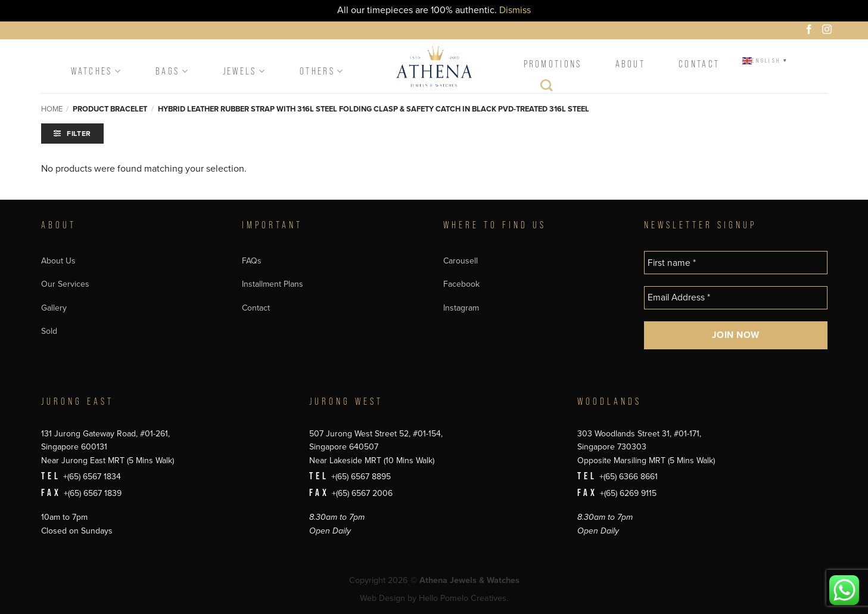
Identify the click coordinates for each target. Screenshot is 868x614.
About (631, 64)
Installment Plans (273, 284)
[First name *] (736, 263)
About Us (58, 261)
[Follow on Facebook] (811, 31)
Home (52, 109)
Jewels (245, 71)
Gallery (54, 308)
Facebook (461, 284)
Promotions (553, 64)
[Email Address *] (736, 298)
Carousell (461, 261)
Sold (49, 331)
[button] (72, 134)
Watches (97, 71)
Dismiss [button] (515, 10)
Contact (699, 64)
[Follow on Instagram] (829, 31)
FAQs (252, 261)
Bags (172, 71)
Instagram (461, 308)
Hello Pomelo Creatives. (463, 598)
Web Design (382, 598)
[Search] (547, 88)
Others (322, 71)
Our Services (65, 284)
